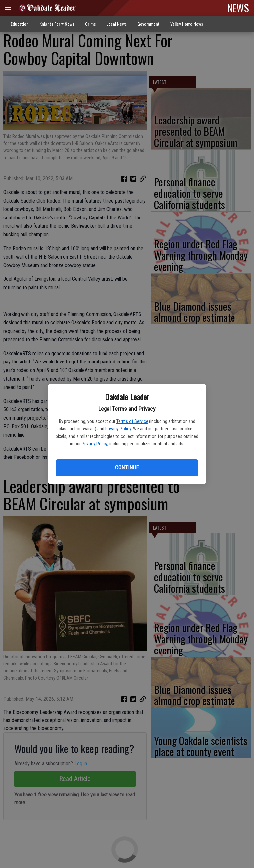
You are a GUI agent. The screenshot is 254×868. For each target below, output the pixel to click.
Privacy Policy (118, 429)
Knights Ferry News (57, 24)
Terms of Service (132, 421)
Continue (127, 468)
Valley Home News (187, 24)
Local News (117, 24)
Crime (90, 24)
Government (148, 24)
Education (20, 24)
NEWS (238, 8)
